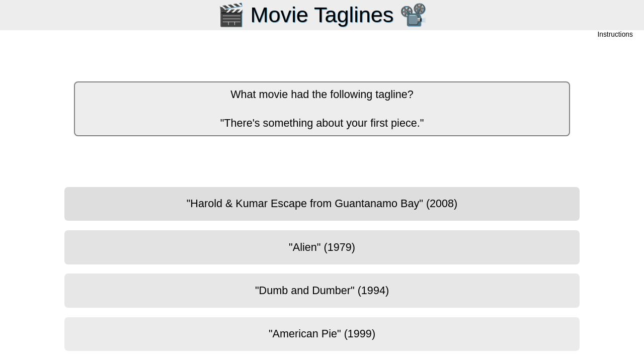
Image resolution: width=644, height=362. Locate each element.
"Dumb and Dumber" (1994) (322, 290)
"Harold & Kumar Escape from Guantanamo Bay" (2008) (322, 203)
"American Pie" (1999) (322, 334)
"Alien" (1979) (322, 247)
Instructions (615, 35)
